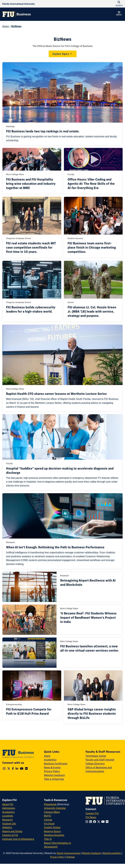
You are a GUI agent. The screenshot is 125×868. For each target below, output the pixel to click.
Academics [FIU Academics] (8, 812)
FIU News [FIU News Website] (91, 817)
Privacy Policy (52, 771)
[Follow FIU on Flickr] (108, 822)
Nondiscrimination (54, 835)
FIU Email (49, 824)
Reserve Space (52, 831)
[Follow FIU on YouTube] (104, 822)
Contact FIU (92, 813)
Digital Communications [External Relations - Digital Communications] (68, 853)
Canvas (48, 820)
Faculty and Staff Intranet (100, 760)
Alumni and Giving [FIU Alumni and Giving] (12, 831)
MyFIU (48, 816)
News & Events (52, 767)
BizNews (16, 26)
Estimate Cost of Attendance (18, 839)
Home (6, 26)
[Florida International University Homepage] (19, 4)
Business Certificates (56, 764)
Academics (50, 760)
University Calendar (55, 808)
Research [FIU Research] (7, 820)
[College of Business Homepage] (17, 14)
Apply (47, 756)
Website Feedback (54, 775)
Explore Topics (61, 54)
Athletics (7, 827)
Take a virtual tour (54, 779)
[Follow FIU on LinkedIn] (91, 822)
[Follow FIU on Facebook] (95, 822)
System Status (52, 827)
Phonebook (50, 804)
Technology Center (96, 756)
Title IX (48, 839)
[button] (119, 14)
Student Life (9, 824)
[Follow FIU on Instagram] (87, 822)
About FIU (8, 804)
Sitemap (71, 857)
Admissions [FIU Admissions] (9, 808)
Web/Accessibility (112, 853)
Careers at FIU (10, 835)
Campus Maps (52, 812)
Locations (8, 816)
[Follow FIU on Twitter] (99, 822)
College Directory (95, 764)
